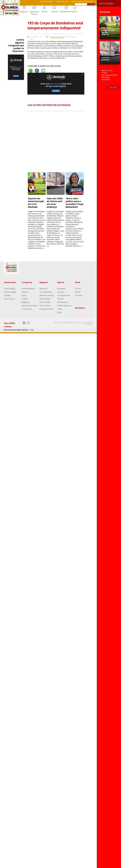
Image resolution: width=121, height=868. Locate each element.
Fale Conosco (10, 299)
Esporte (55, 12)
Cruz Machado (46, 292)
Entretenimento (66, 12)
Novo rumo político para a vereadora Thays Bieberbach (75, 203)
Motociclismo (63, 302)
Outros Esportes (64, 306)
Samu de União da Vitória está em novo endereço (55, 203)
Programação (10, 289)
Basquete (61, 289)
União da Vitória (46, 309)
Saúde (78, 292)
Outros (78, 289)
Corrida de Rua (64, 295)
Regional (24, 12)
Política (44, 12)
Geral (75, 12)
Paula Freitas (45, 299)
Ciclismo (61, 292)
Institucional (10, 282)
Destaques (80, 308)
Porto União (45, 302)
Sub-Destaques (71, 37)
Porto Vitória (45, 306)
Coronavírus (27, 309)
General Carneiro (47, 295)
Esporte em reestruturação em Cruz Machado (36, 203)
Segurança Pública (34, 13)
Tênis (60, 309)
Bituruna (43, 289)
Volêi (59, 312)
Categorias (27, 282)
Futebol (60, 299)
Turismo (79, 295)
